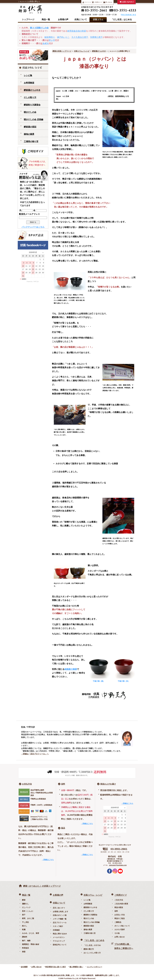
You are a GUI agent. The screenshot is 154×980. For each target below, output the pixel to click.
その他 (117, 933)
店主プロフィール (60, 923)
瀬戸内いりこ (63, 37)
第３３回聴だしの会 (39, 28)
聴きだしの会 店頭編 (33, 119)
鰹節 (24, 900)
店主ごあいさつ (59, 908)
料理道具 (25, 948)
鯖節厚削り (50, 37)
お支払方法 (27, 784)
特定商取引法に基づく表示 (55, 967)
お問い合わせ (120, 937)
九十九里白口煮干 (80, 37)
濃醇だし (25, 904)
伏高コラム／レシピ (82, 51)
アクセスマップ (59, 941)
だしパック (26, 907)
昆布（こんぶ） (28, 911)
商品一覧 (46, 19)
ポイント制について (122, 926)
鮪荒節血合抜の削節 (77, 31)
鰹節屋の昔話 (30, 127)
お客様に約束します (60, 912)
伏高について (81, 19)
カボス (46, 43)
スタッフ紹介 (58, 926)
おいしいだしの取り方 (92, 953)
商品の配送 (119, 907)
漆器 (24, 952)
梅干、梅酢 (26, 941)
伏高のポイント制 (60, 915)
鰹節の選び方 (89, 949)
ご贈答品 (118, 922)
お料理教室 (29, 83)
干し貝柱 (25, 922)
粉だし (25, 926)
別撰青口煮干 (96, 37)
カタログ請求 (120, 930)
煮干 (24, 915)
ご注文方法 (119, 900)
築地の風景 (29, 134)
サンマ (52, 40)
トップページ (28, 19)
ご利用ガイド (97, 2)
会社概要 (24, 967)
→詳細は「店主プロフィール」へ (35, 754)
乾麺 (24, 930)
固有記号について (60, 945)
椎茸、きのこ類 (28, 918)
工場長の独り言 (31, 141)
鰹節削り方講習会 (32, 105)
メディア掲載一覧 (60, 919)
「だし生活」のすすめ (92, 945)
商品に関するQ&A (60, 934)
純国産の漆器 (71, 669)
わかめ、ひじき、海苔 (31, 933)
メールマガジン (59, 937)
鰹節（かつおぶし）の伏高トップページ (42, 886)
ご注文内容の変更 (121, 904)
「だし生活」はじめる (121, 19)
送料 (63, 784)
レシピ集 (28, 75)
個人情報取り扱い (76, 967)
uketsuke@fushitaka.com (118, 865)
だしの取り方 (30, 97)
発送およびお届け (108, 784)
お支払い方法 (120, 915)
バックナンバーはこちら (33, 227)
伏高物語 (56, 930)
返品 (63, 828)
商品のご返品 (120, 918)
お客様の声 (63, 19)
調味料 (25, 937)
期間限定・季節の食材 (31, 944)
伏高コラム (98, 19)
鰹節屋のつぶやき (99, 51)
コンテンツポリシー (94, 967)
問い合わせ (108, 2)
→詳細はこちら (48, 860)
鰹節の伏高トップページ (62, 51)
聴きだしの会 (30, 112)
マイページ (87, 2)
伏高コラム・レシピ (93, 895)
